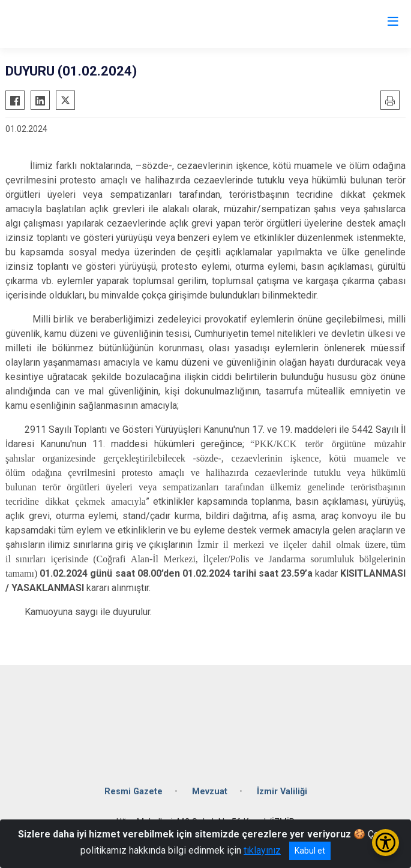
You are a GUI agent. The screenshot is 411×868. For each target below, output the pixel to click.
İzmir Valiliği (282, 792)
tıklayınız (262, 850)
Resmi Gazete (133, 792)
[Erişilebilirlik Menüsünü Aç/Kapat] (385, 843)
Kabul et (310, 851)
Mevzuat (210, 792)
